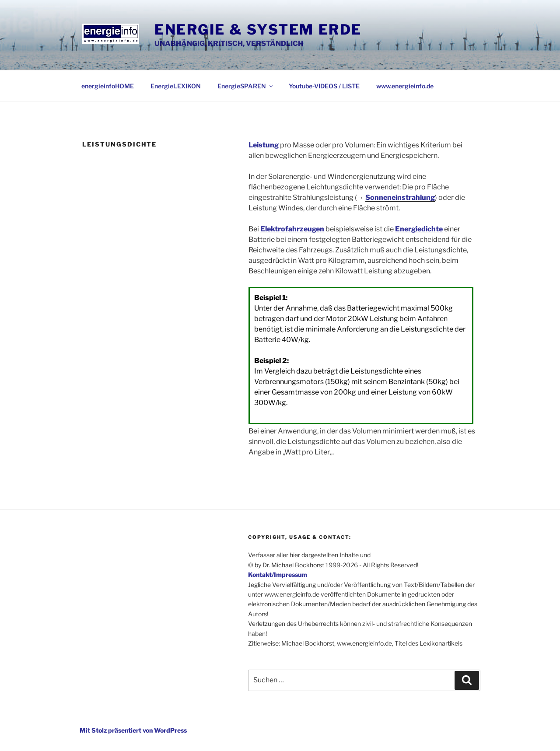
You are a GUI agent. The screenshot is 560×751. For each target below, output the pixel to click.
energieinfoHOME (108, 86)
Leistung (264, 145)
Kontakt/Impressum (278, 575)
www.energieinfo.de (405, 86)
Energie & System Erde (258, 30)
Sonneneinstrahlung (400, 197)
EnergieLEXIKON (176, 86)
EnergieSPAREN (246, 86)
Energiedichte (419, 229)
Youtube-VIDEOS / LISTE (324, 86)
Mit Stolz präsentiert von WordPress (133, 730)
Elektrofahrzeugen (292, 229)
